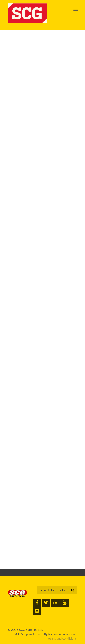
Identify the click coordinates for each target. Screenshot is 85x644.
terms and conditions (62, 638)
